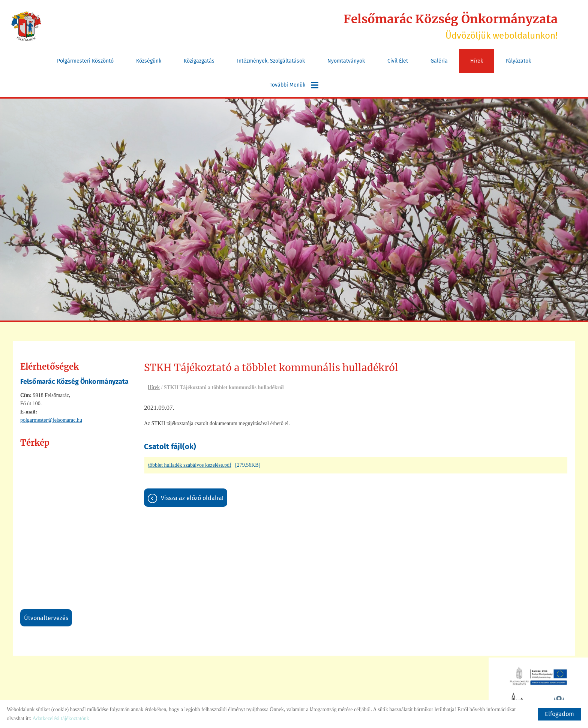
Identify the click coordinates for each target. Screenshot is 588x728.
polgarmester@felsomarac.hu (51, 420)
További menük (294, 85)
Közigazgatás (199, 61)
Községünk (149, 61)
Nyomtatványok (346, 61)
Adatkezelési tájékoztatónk (61, 718)
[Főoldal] (26, 26)
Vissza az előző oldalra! (192, 498)
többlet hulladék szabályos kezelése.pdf (190, 465)
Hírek (477, 61)
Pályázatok (518, 61)
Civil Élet (398, 61)
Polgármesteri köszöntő (85, 61)
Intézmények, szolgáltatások (271, 61)
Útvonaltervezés (46, 618)
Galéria (439, 61)
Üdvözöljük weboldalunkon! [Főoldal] (450, 26)
